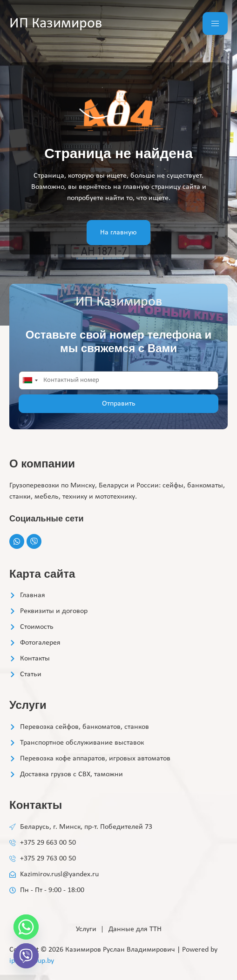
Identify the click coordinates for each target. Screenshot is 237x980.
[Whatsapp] (26, 927)
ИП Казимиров (56, 24)
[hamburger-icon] (215, 23)
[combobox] (30, 380)
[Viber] (26, 956)
